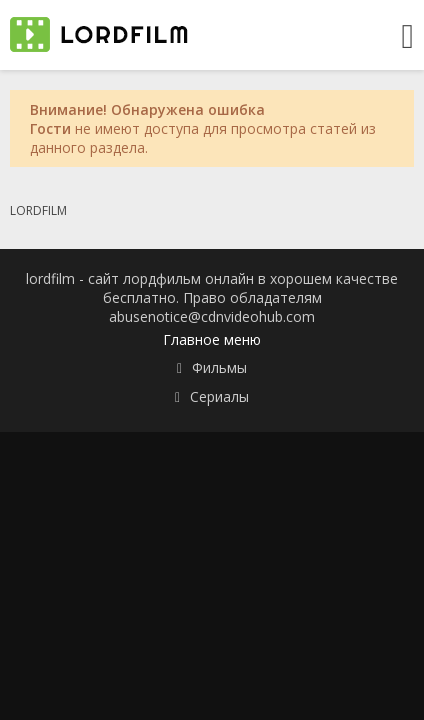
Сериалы (219, 396)
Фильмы (219, 367)
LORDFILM (38, 210)
